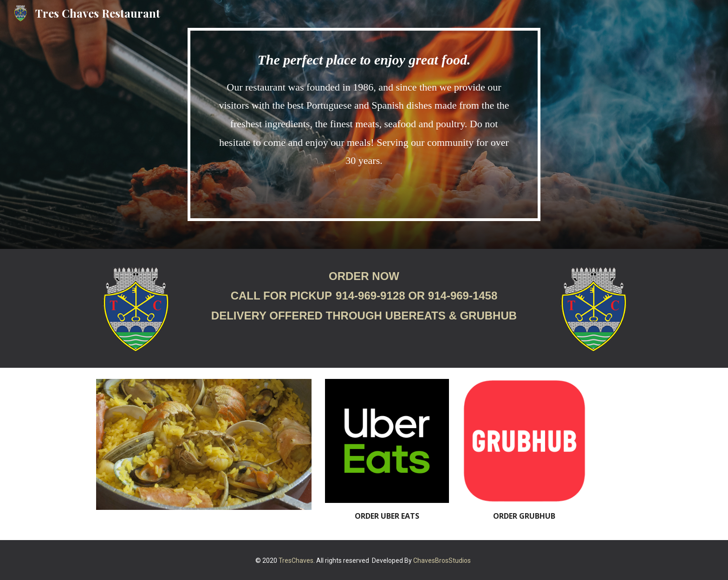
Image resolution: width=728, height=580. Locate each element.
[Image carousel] (204, 444)
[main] (364, 124)
